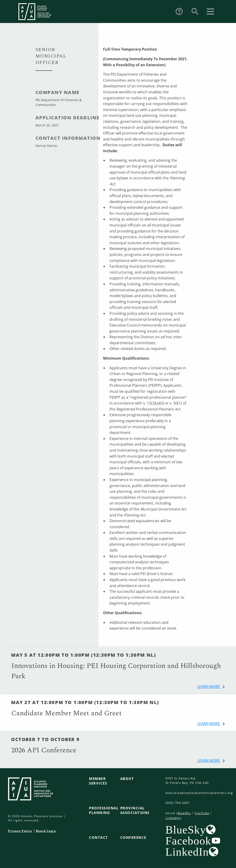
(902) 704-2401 (178, 803)
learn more (209, 687)
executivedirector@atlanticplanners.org (199, 793)
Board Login (46, 831)
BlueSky (184, 813)
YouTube (202, 813)
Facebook (188, 841)
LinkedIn (173, 818)
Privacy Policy (20, 831)
